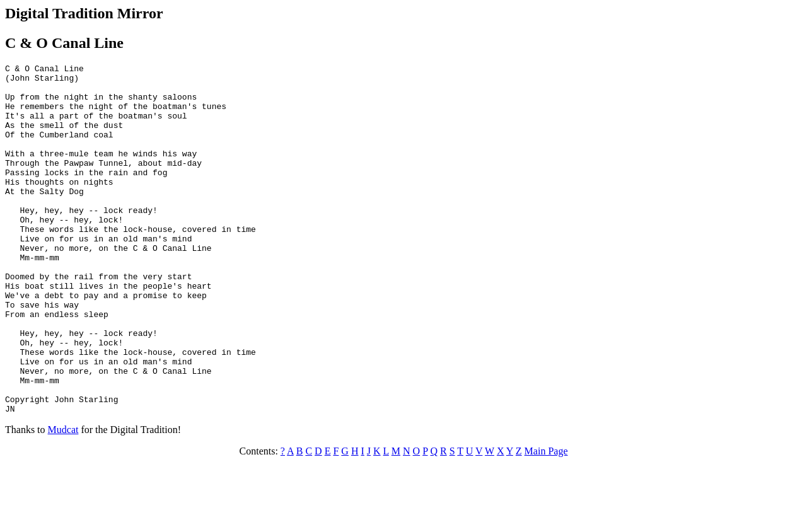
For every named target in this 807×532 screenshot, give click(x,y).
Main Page (546, 521)
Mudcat (63, 500)
